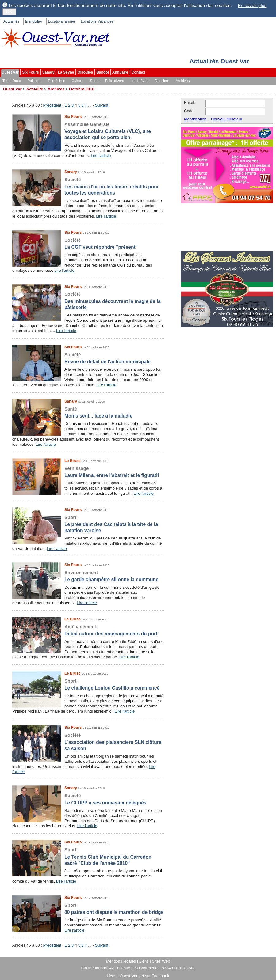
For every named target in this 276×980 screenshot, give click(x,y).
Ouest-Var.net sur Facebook (144, 976)
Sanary (48, 72)
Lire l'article (101, 155)
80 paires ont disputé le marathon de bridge (88, 908)
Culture (77, 81)
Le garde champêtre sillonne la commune (88, 576)
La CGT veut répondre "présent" (88, 243)
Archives (183, 81)
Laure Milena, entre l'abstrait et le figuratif (88, 472)
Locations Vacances (97, 21)
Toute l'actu (12, 81)
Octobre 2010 (82, 89)
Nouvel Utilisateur (227, 119)
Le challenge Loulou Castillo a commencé (88, 684)
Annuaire (120, 72)
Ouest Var (10, 72)
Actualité (35, 89)
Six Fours (31, 72)
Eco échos (56, 81)
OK (9, 11)
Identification (195, 119)
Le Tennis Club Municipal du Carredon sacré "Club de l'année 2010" (88, 856)
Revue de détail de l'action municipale (88, 358)
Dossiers (162, 81)
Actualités (11, 21)
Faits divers (115, 81)
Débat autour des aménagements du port (88, 630)
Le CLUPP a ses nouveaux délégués (88, 799)
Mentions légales (121, 961)
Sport (94, 81)
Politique (34, 81)
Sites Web (161, 961)
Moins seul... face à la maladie (88, 412)
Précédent (52, 105)
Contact (138, 72)
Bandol (103, 72)
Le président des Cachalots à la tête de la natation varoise (88, 524)
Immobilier (34, 21)
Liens (144, 961)
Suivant (102, 105)
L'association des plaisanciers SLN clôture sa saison (88, 742)
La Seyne (66, 72)
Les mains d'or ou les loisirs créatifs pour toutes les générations (88, 186)
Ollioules (85, 72)
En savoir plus (252, 5)
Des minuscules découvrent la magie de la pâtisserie (88, 301)
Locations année (61, 21)
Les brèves (139, 81)
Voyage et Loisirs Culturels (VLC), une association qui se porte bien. (88, 131)
